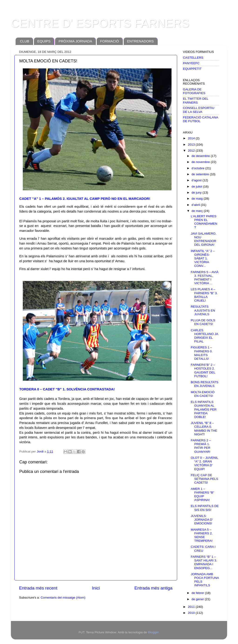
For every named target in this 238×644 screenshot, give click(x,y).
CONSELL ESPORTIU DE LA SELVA (199, 110)
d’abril (196, 205)
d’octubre (198, 168)
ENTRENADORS (140, 41)
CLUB (25, 41)
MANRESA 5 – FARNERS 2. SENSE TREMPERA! (202, 535)
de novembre (201, 162)
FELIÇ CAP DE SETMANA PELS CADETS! (205, 479)
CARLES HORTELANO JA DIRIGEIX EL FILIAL (205, 336)
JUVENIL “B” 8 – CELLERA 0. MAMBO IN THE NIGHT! (204, 429)
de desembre (201, 156)
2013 (192, 145)
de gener (198, 599)
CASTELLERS (193, 58)
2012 (192, 151)
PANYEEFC (191, 63)
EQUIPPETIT (192, 69)
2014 (192, 138)
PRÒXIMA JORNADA (75, 41)
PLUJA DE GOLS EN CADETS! (203, 322)
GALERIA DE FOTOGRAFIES (194, 91)
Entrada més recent (38, 588)
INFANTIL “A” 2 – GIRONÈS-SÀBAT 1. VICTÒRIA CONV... (203, 258)
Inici (96, 588)
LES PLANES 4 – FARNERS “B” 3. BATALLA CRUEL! (204, 295)
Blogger (153, 632)
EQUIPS (44, 41)
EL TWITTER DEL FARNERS (196, 100)
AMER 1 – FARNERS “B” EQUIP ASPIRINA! (203, 494)
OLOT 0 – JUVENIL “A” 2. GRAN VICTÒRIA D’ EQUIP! (205, 463)
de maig (198, 199)
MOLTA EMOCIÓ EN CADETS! (203, 394)
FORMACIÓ (110, 41)
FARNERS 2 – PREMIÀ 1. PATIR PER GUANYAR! (201, 446)
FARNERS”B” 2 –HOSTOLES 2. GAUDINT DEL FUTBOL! (203, 370)
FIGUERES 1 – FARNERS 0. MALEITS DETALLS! (202, 353)
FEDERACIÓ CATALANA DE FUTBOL (200, 119)
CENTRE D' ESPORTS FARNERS (100, 23)
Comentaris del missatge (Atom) (63, 598)
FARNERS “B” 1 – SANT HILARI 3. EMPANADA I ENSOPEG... (204, 562)
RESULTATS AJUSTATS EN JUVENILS (203, 310)
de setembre (201, 174)
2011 (192, 607)
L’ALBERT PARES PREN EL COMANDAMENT (204, 222)
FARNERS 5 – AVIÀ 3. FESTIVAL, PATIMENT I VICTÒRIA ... (205, 278)
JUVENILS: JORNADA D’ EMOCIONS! (202, 520)
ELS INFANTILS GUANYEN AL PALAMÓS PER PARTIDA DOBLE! (204, 409)
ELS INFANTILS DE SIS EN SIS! (205, 508)
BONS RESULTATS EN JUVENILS (205, 384)
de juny (197, 193)
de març (198, 211)
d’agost (197, 180)
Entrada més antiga (153, 588)
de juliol (197, 187)
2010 (192, 613)
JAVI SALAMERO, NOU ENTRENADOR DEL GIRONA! (204, 239)
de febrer (198, 593)
